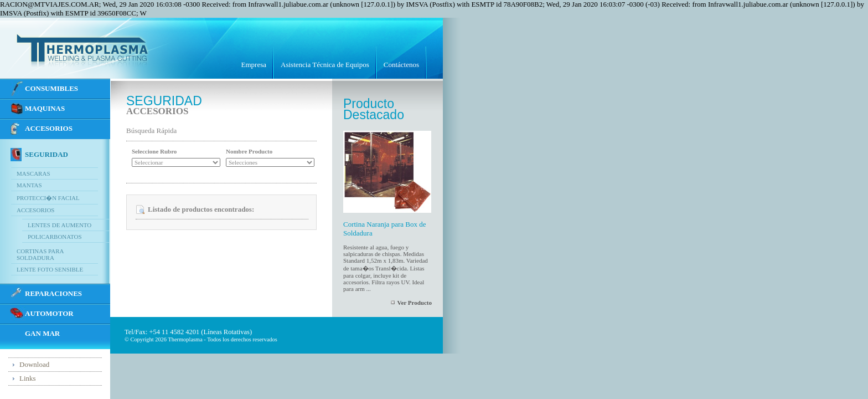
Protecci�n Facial (48, 198)
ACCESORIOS (49, 128)
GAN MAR (42, 333)
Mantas (29, 185)
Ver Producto (415, 303)
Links (28, 378)
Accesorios (35, 210)
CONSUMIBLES (51, 88)
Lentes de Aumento (60, 225)
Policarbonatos (55, 237)
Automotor (49, 313)
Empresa (254, 65)
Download (34, 364)
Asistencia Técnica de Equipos (325, 65)
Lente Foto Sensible (50, 269)
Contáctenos (401, 65)
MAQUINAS (45, 108)
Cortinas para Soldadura (40, 254)
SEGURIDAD (46, 154)
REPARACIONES (53, 293)
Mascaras (33, 173)
